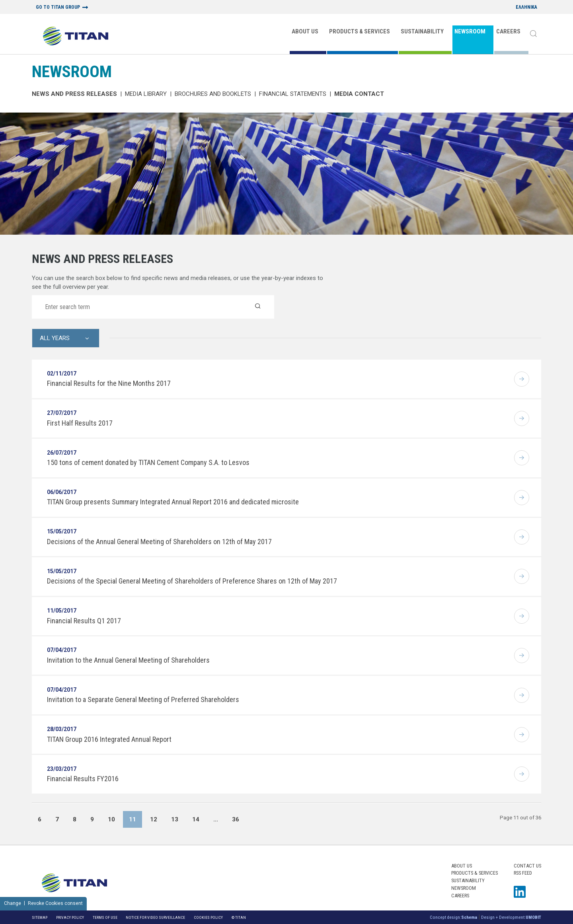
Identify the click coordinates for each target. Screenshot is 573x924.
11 (133, 819)
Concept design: (453, 917)
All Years (55, 338)
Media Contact (359, 94)
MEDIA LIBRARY (146, 94)
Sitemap (40, 917)
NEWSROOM (470, 31)
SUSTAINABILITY (422, 31)
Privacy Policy (70, 917)
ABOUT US (305, 31)
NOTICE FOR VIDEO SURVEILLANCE (155, 917)
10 (111, 819)
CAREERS (508, 31)
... (216, 819)
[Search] (533, 34)
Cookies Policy (208, 917)
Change (13, 903)
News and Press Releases (74, 94)
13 (175, 819)
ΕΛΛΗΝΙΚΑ (526, 7)
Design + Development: (511, 917)
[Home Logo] (76, 37)
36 (236, 819)
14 (196, 819)
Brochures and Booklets (213, 94)
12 (154, 819)
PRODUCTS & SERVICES (360, 31)
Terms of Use (105, 917)
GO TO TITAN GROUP (58, 7)
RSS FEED (523, 873)
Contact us (527, 866)
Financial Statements (293, 94)
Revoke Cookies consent (55, 903)
